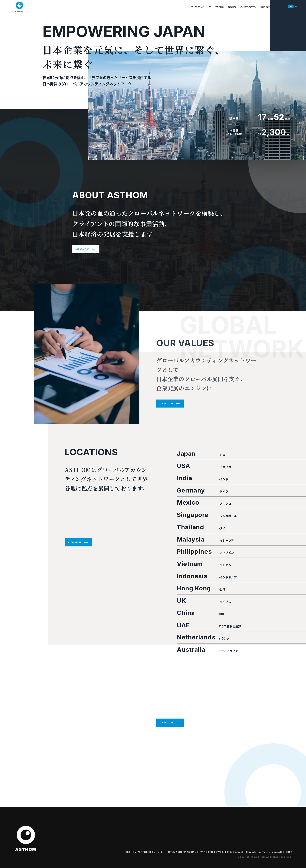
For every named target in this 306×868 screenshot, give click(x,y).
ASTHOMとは (169, 7)
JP (284, 7)
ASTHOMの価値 (192, 7)
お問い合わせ (253, 7)
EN (291, 7)
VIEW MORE (83, 249)
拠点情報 (212, 7)
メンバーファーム (231, 7)
